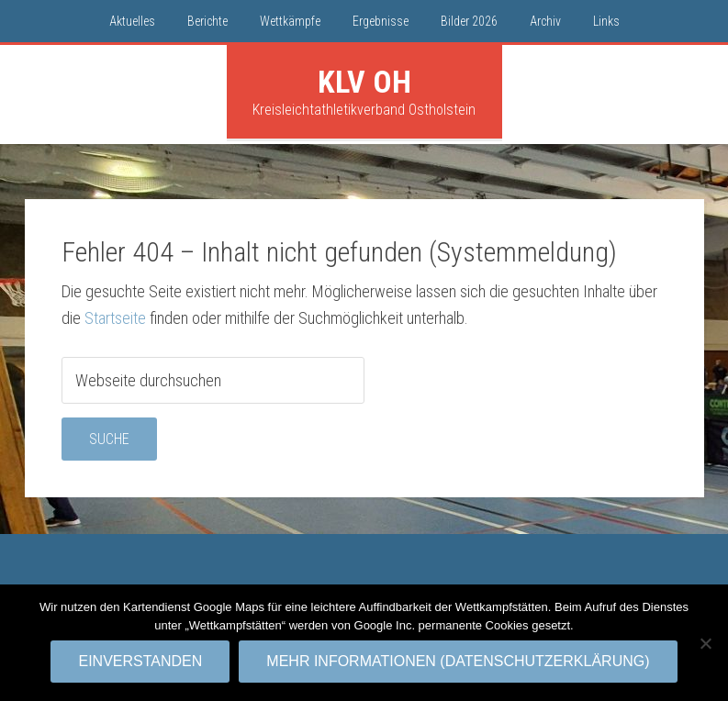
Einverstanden (140, 661)
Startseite (115, 318)
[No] (705, 643)
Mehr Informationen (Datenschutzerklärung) (458, 661)
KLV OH (364, 82)
